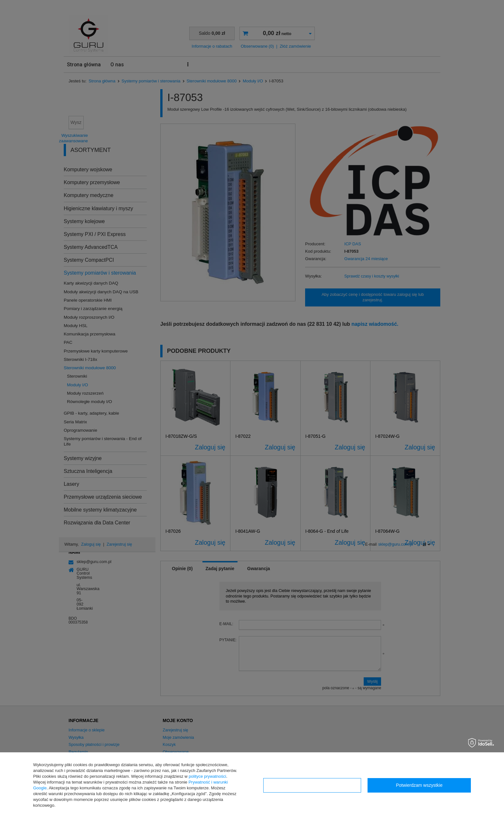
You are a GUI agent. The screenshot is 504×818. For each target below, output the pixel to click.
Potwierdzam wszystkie (419, 785)
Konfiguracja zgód (312, 785)
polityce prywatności (207, 776)
